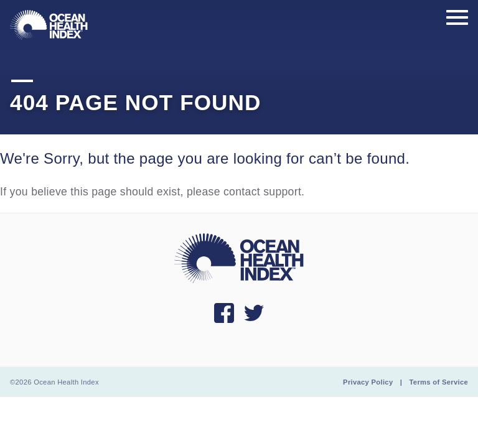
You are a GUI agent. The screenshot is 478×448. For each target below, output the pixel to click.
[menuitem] (49, 25)
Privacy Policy (368, 382)
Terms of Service (439, 382)
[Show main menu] (457, 18)
